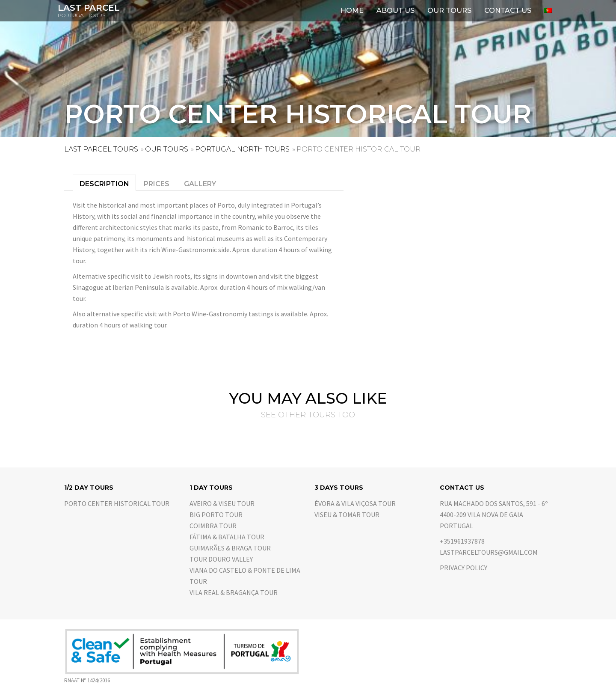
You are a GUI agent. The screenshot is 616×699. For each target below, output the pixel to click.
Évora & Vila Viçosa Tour (355, 503)
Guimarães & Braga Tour (230, 548)
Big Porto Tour (216, 515)
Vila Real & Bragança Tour (234, 592)
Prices (157, 184)
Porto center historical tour (117, 503)
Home (352, 10)
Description (104, 184)
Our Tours (449, 10)
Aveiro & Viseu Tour (222, 503)
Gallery (200, 184)
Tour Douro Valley (221, 559)
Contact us (508, 10)
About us (395, 10)
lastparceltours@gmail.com (489, 552)
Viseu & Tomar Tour (347, 515)
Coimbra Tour (213, 526)
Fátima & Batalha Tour (227, 537)
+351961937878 (462, 541)
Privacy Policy (463, 568)
